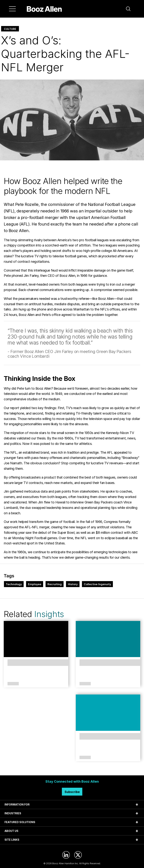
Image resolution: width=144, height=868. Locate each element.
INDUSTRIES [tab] (13, 813)
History (73, 584)
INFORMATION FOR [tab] (17, 804)
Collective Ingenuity (97, 584)
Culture (10, 29)
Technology (14, 584)
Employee (35, 584)
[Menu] (12, 9)
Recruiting (55, 584)
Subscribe (72, 792)
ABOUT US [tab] (11, 831)
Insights (49, 614)
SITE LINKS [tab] (12, 840)
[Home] (44, 9)
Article (13, 684)
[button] (128, 9)
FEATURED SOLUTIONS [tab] (20, 822)
